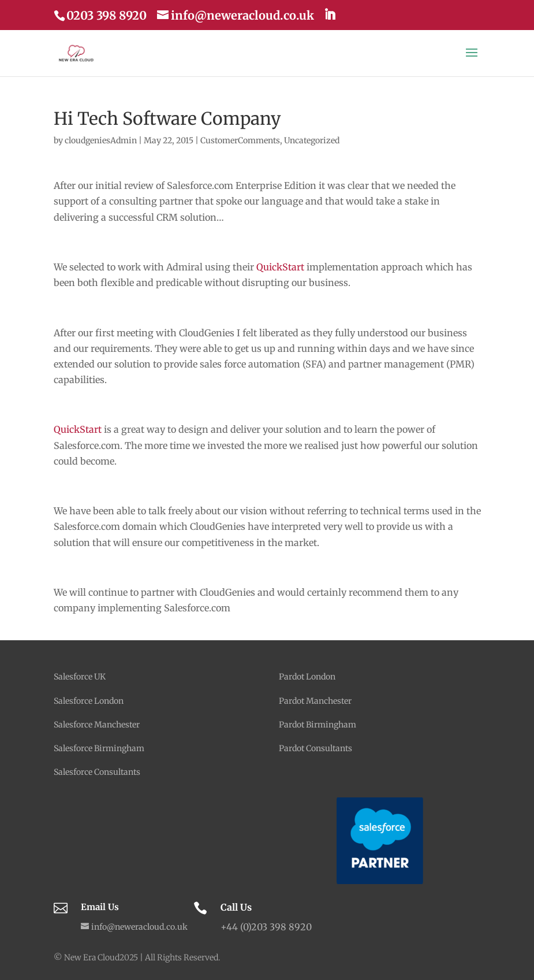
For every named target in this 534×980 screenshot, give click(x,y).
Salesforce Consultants (97, 772)
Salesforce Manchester (97, 725)
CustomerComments (240, 140)
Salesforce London (89, 701)
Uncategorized (312, 140)
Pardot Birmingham (318, 725)
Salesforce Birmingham (99, 748)
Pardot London (307, 677)
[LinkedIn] (330, 15)
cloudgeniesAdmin (101, 140)
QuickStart (280, 267)
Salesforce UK (80, 677)
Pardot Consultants (315, 748)
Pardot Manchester (315, 701)
